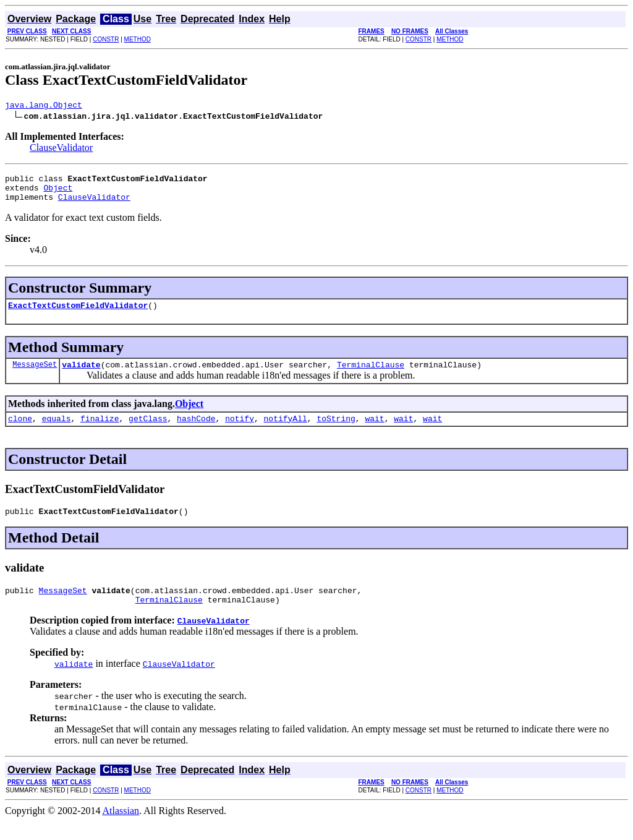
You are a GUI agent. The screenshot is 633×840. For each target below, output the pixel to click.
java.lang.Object (44, 106)
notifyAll (286, 431)
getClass (148, 431)
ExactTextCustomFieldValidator (78, 314)
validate (81, 375)
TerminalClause (371, 375)
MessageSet (35, 375)
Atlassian (121, 829)
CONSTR (106, 39)
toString (336, 431)
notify (240, 431)
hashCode (196, 431)
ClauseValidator (61, 149)
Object (58, 193)
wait (374, 431)
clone (20, 431)
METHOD (138, 39)
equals (57, 431)
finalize (100, 431)
